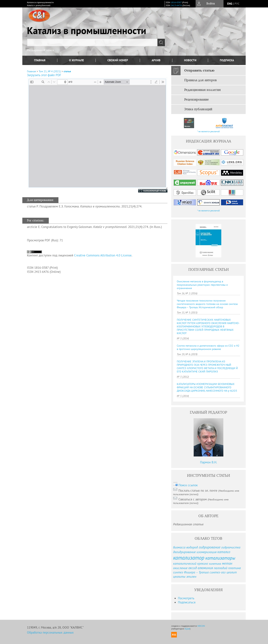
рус (237, 4)
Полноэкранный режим (149, 191)
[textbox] (92, 42)
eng (230, 4)
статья (67, 71)
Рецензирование (197, 100)
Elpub (187, 629)
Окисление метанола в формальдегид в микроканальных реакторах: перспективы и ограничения (202, 285)
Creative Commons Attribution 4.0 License (103, 255)
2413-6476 (176, 5)
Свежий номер (118, 60)
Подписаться (187, 602)
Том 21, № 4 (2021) (50, 71)
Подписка (227, 60)
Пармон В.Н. (209, 462)
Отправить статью (199, 71)
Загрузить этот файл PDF (44, 75)
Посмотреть (186, 598)
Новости (190, 60)
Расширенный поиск (40, 50)
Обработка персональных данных (50, 632)
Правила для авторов (200, 80)
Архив (156, 60)
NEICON (201, 626)
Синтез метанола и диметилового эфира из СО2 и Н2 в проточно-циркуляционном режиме (208, 347)
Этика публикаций (198, 109)
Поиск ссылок (188, 485)
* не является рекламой (209, 131)
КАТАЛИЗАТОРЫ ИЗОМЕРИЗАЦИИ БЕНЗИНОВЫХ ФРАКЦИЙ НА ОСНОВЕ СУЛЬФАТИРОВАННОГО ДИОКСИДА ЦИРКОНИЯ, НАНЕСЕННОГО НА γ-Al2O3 (207, 387)
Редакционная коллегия (202, 90)
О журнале (76, 60)
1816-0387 (176, 2)
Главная (40, 60)
